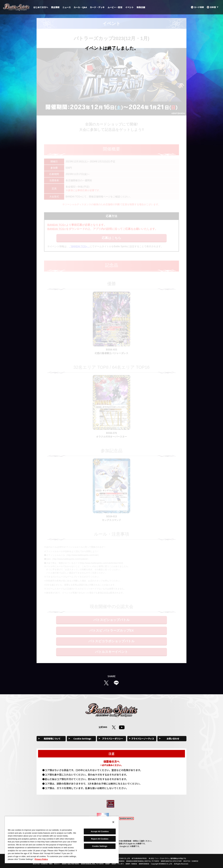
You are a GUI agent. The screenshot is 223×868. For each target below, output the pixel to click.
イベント (129, 7)
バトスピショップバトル (111, 620)
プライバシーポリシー (113, 739)
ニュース (67, 7)
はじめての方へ (41, 7)
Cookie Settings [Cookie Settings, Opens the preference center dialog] (100, 846)
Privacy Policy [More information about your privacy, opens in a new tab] (41, 859)
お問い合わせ (173, 739)
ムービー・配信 (115, 7)
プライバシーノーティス (143, 739)
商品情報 (55, 7)
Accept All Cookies (100, 831)
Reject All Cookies (100, 839)
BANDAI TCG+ (57, 225)
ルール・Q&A (80, 7)
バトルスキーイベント (112, 652)
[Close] (113, 822)
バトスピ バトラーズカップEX (112, 630)
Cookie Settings (82, 739)
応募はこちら (111, 238)
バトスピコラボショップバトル (111, 641)
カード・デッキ (97, 7)
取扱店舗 (141, 7)
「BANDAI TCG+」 (79, 246)
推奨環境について (52, 739)
